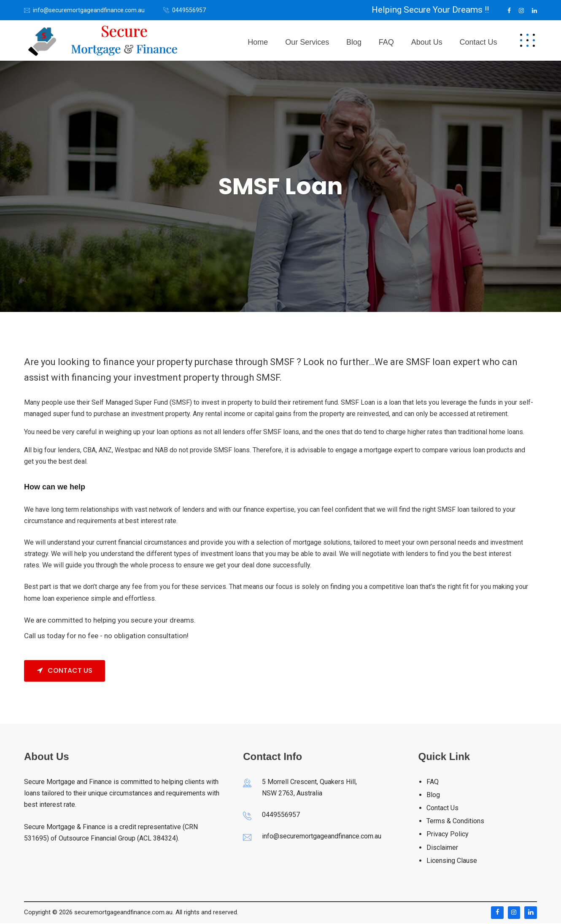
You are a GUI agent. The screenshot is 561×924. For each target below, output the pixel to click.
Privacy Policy (448, 835)
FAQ (396, 40)
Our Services (324, 40)
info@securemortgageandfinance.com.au (89, 10)
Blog (367, 40)
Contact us (480, 40)
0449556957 (189, 10)
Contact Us (65, 671)
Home (278, 40)
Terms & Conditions (455, 822)
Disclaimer (442, 848)
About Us (432, 40)
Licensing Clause (452, 861)
